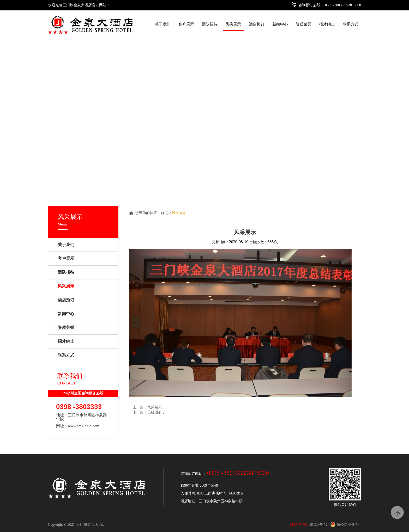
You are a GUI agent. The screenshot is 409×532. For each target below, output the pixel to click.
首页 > (166, 213)
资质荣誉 (304, 24)
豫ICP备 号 (319, 525)
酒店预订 (257, 24)
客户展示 (186, 24)
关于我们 (163, 24)
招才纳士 (327, 24)
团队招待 (210, 24)
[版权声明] (299, 525)
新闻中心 (280, 24)
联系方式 (351, 24)
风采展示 (233, 24)
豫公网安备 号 (345, 525)
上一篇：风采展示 (147, 407)
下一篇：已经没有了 (149, 412)
